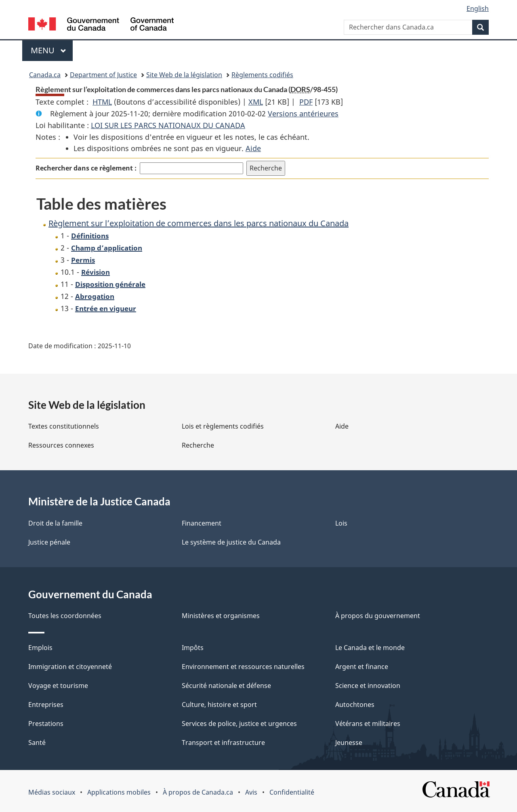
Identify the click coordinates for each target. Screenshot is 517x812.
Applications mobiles (119, 792)
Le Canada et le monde (370, 648)
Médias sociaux (52, 792)
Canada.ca (45, 75)
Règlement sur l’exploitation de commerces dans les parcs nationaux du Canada (199, 223)
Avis (251, 792)
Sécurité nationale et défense (226, 686)
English (478, 8)
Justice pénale (49, 542)
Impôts (193, 648)
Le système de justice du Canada (231, 542)
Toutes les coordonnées (65, 616)
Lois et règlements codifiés (223, 426)
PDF (306, 102)
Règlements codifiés (262, 75)
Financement (202, 523)
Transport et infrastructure (223, 743)
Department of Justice (103, 75)
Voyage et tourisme (58, 686)
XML (256, 102)
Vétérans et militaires (368, 724)
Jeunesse (349, 743)
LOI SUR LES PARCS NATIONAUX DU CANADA (168, 125)
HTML (102, 102)
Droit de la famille (55, 523)
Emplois (40, 648)
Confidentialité (292, 792)
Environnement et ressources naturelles (243, 667)
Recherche (198, 445)
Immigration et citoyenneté (70, 667)
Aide (253, 148)
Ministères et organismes (221, 616)
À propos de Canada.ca (198, 792)
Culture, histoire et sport (219, 705)
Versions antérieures (303, 114)
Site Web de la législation (184, 75)
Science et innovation (368, 686)
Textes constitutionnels (64, 426)
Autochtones (355, 705)
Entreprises (46, 705)
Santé (37, 743)
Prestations (46, 724)
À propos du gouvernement (378, 616)
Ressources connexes (61, 445)
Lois (341, 523)
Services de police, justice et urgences (239, 724)
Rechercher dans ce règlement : (86, 168)
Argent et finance (362, 667)
